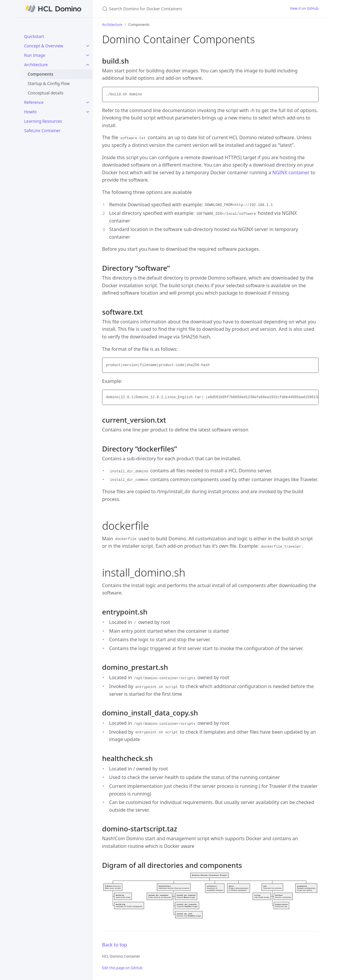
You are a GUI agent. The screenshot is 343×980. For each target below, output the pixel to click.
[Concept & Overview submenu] (88, 46)
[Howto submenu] (88, 112)
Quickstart (34, 36)
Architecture (36, 65)
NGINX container (291, 172)
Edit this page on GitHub (122, 968)
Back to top (115, 945)
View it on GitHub (304, 8)
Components (40, 74)
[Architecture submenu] (88, 65)
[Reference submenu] (88, 102)
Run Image (35, 55)
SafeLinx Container (42, 131)
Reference (34, 102)
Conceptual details (45, 93)
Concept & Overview (44, 46)
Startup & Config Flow (49, 83)
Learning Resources (43, 121)
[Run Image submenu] (88, 55)
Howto (30, 112)
